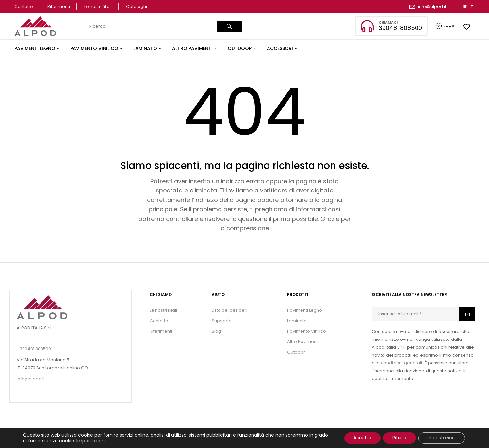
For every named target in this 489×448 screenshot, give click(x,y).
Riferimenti (59, 6)
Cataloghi (137, 6)
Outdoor (296, 352)
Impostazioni (106, 441)
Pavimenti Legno (305, 310)
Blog (216, 331)
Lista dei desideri (229, 310)
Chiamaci (388, 22)
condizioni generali (401, 363)
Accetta (358, 438)
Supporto (222, 321)
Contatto (24, 6)
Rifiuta (397, 438)
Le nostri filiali (98, 6)
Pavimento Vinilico (307, 331)
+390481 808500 (34, 349)
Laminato (297, 321)
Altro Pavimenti (303, 342)
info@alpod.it (432, 6)
